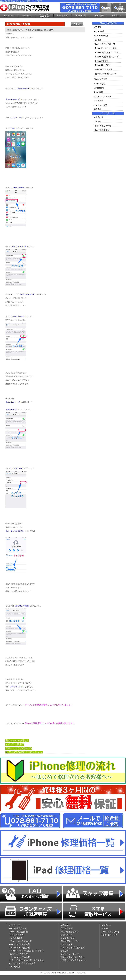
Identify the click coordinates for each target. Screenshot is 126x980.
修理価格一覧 (80, 15)
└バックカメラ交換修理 (19, 944)
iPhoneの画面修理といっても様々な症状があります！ (50, 723)
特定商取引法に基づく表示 (72, 957)
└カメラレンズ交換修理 (19, 948)
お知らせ (97, 122)
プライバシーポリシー (71, 954)
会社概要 (65, 951)
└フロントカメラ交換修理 (20, 941)
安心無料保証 (67, 928)
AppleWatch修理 (101, 36)
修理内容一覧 (63, 15)
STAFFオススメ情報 (104, 69)
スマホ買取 (98, 101)
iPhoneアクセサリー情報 (106, 48)
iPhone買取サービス (70, 941)
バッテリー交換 (100, 105)
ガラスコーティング (102, 96)
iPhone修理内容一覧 (18, 928)
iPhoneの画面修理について (107, 57)
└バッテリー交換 (16, 935)
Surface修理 (99, 88)
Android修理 (99, 31)
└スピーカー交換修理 (18, 954)
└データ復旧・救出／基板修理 (22, 963)
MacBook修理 (99, 84)
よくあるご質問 (68, 938)
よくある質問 (98, 15)
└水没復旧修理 (15, 938)
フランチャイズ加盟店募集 (72, 948)
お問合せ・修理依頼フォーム (73, 960)
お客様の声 (116, 15)
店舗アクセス (67, 935)
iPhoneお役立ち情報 (102, 126)
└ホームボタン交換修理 (19, 957)
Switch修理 (98, 92)
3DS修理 (97, 27)
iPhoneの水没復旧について (107, 53)
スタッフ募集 (67, 944)
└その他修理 (14, 967)
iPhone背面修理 (100, 79)
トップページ (9, 15)
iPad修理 (97, 40)
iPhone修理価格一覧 (70, 932)
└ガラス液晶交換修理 (18, 932)
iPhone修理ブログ (101, 130)
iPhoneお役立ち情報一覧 (104, 44)
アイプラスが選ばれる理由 (45, 15)
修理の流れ (27, 15)
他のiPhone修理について (106, 74)
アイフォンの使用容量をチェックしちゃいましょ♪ (48, 705)
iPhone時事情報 (102, 61)
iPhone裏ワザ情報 (103, 65)
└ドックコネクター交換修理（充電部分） (27, 951)
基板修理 (97, 109)
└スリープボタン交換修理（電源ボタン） (27, 960)
